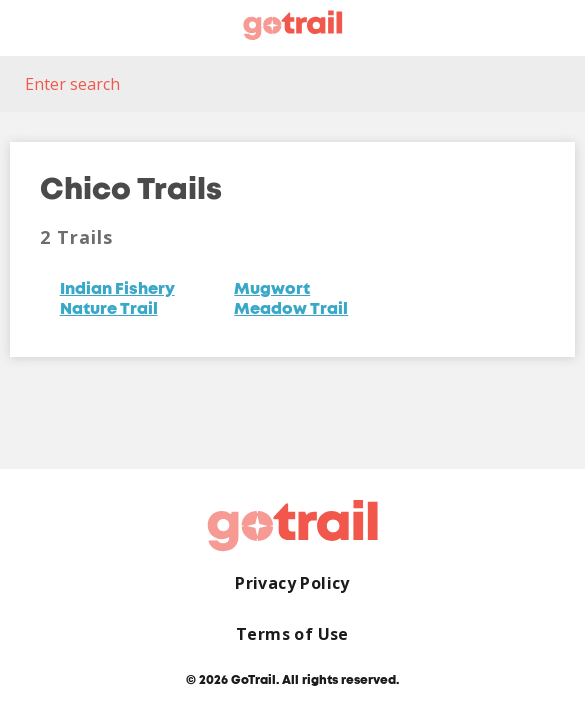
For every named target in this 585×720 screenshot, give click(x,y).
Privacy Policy (292, 583)
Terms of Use (292, 634)
